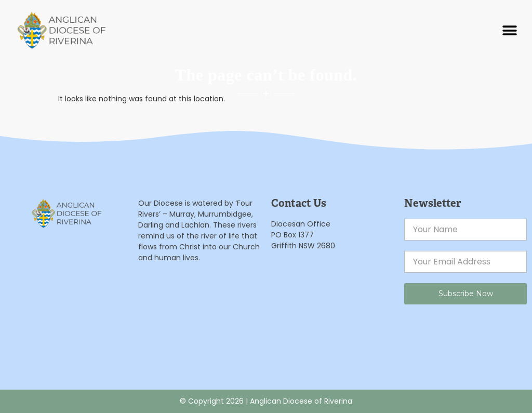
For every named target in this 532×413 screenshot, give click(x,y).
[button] (510, 30)
